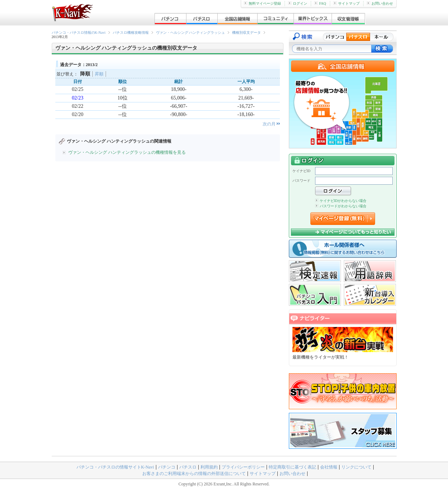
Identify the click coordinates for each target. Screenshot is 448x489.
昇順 (99, 74)
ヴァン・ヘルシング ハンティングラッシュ (191, 33)
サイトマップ (347, 3)
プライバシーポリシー (243, 467)
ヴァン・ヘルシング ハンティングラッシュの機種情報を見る (127, 152)
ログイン (298, 3)
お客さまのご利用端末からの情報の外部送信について (194, 474)
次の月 (269, 124)
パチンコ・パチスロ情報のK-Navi (79, 33)
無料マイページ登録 (262, 3)
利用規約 (209, 467)
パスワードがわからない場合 (341, 206)
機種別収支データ (246, 33)
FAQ (320, 3)
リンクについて (356, 467)
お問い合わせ (380, 3)
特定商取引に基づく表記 (292, 467)
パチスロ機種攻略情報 (131, 33)
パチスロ (188, 467)
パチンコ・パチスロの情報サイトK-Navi (115, 467)
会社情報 (329, 467)
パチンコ (167, 467)
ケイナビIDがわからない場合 (341, 201)
